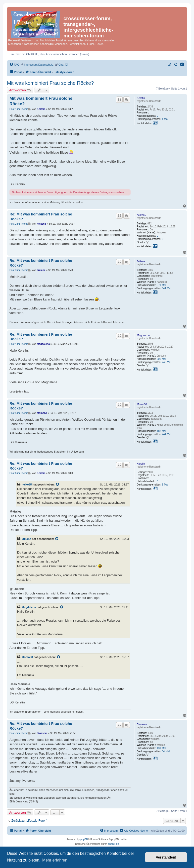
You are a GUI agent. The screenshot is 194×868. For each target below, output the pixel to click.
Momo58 (142, 404)
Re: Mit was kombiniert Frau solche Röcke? (41, 216)
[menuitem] (182, 65)
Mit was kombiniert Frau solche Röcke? (50, 83)
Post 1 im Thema (19, 109)
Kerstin (141, 98)
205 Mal (161, 359)
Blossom (142, 724)
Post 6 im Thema (19, 473)
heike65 (141, 215)
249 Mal (167, 362)
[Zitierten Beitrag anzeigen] (58, 484)
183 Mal (161, 431)
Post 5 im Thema (19, 413)
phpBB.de (113, 844)
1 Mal (165, 119)
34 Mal (166, 751)
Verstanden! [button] (166, 857)
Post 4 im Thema (19, 344)
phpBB (84, 839)
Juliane (141, 261)
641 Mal (167, 288)
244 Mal (167, 434)
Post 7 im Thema (19, 733)
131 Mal (161, 748)
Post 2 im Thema (19, 224)
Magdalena (143, 335)
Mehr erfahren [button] (55, 860)
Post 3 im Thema (19, 270)
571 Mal (161, 285)
